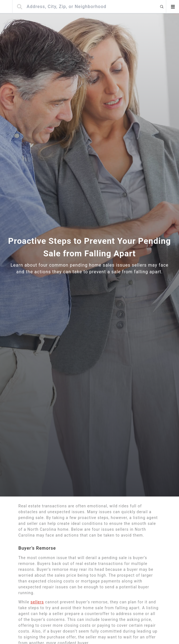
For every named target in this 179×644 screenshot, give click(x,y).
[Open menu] (173, 7)
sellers (37, 602)
